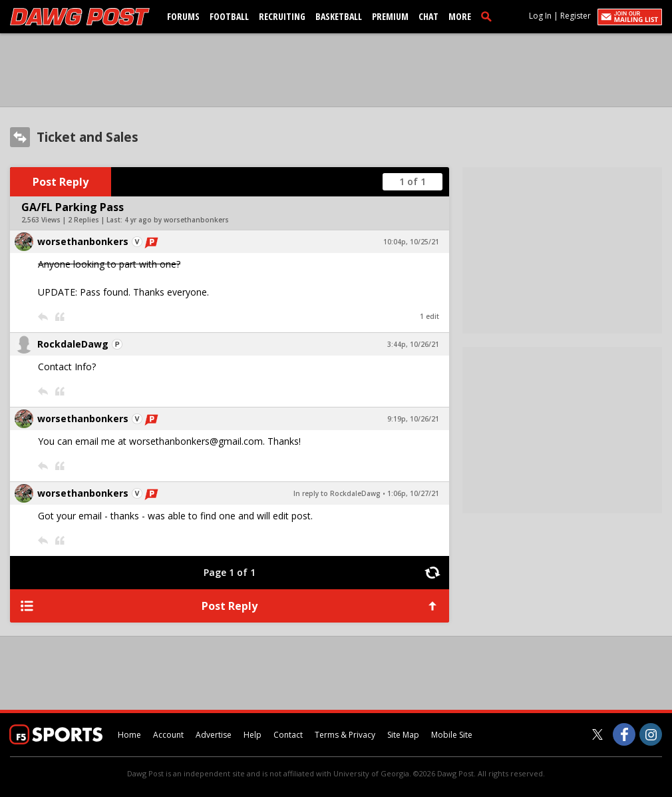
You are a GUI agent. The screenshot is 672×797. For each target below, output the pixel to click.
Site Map (403, 735)
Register (576, 16)
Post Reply (61, 182)
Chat (428, 16)
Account (168, 735)
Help (252, 735)
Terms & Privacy (345, 735)
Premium (390, 16)
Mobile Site (452, 735)
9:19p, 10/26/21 (413, 419)
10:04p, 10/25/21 (411, 242)
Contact (288, 735)
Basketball (339, 16)
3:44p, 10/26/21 (413, 344)
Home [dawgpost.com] (129, 735)
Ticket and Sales (87, 137)
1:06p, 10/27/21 (413, 493)
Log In (540, 16)
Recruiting (282, 16)
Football (229, 16)
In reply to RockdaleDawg (337, 493)
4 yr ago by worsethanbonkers (177, 220)
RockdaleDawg (73, 344)
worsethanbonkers (83, 241)
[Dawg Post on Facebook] (624, 734)
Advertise (214, 735)
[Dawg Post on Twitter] (597, 734)
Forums (183, 16)
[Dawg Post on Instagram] (651, 734)
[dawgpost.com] (80, 17)
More (460, 16)
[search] (489, 16)
